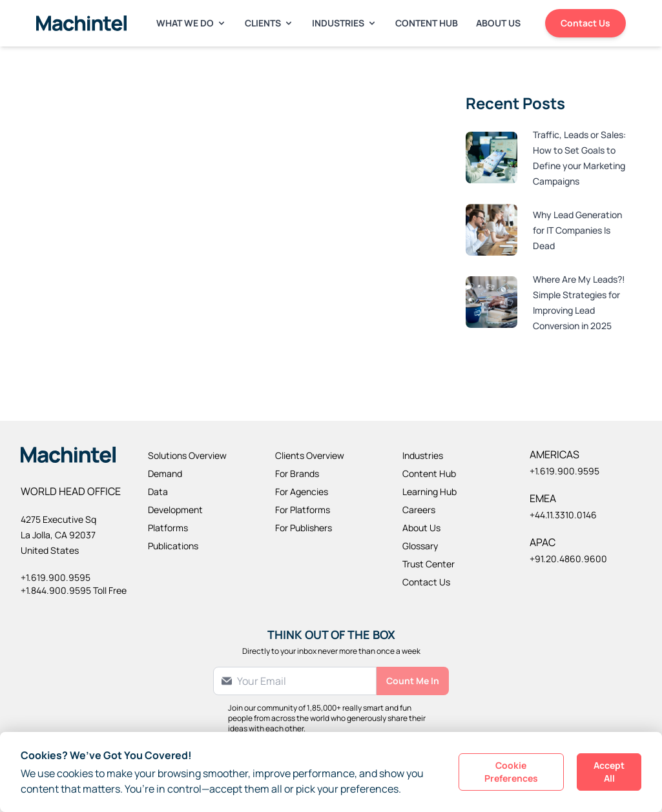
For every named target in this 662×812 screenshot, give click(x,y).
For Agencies (302, 492)
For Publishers (304, 528)
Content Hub (427, 23)
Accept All (609, 772)
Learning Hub (429, 492)
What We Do (191, 23)
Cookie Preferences (511, 772)
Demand (165, 473)
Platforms (168, 528)
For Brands (297, 473)
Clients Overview (310, 455)
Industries (345, 23)
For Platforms (303, 510)
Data (158, 492)
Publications (173, 546)
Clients (269, 23)
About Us (498, 23)
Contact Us (585, 23)
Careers (419, 510)
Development (175, 510)
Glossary (420, 546)
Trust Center (429, 564)
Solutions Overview (187, 455)
